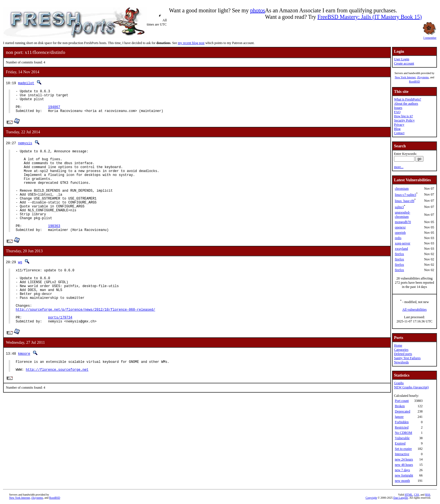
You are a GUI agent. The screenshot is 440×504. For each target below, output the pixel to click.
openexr (400, 227)
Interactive (402, 454)
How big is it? (404, 116)
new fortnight (404, 475)
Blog (397, 129)
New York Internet (405, 77)
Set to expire (403, 449)
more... (399, 167)
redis (398, 238)
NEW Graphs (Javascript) (411, 387)
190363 (54, 248)
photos (257, 10)
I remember (430, 36)
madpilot (26, 83)
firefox (399, 254)
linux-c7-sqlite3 (405, 195)
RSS (428, 495)
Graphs (399, 383)
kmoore (24, 388)
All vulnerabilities (415, 310)
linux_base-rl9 (405, 201)
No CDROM (404, 433)
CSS (416, 495)
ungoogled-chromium (403, 215)
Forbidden (402, 422)
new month (402, 481)
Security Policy (404, 120)
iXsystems (423, 77)
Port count (402, 401)
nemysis (25, 148)
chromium (402, 189)
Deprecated (403, 411)
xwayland (401, 249)
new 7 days (402, 470)
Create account (404, 63)
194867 (54, 111)
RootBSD (415, 82)
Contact (399, 133)
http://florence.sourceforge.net (57, 406)
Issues (398, 108)
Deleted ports (403, 354)
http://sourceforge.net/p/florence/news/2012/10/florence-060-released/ (85, 341)
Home (398, 345)
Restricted (402, 427)
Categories (401, 350)
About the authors (406, 104)
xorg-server (403, 243)
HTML (409, 495)
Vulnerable (402, 438)
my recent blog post (191, 43)
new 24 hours (404, 459)
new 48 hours (404, 465)
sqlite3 (399, 207)
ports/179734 (60, 351)
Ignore (399, 417)
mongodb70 (403, 222)
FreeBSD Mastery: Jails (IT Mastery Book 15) (370, 17)
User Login (402, 59)
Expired (400, 443)
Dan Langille (401, 498)
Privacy (399, 125)
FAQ (397, 112)
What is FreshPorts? (408, 99)
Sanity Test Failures (407, 358)
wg (20, 285)
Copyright (371, 498)
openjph (400, 233)
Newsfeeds (401, 362)
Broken (400, 406)
